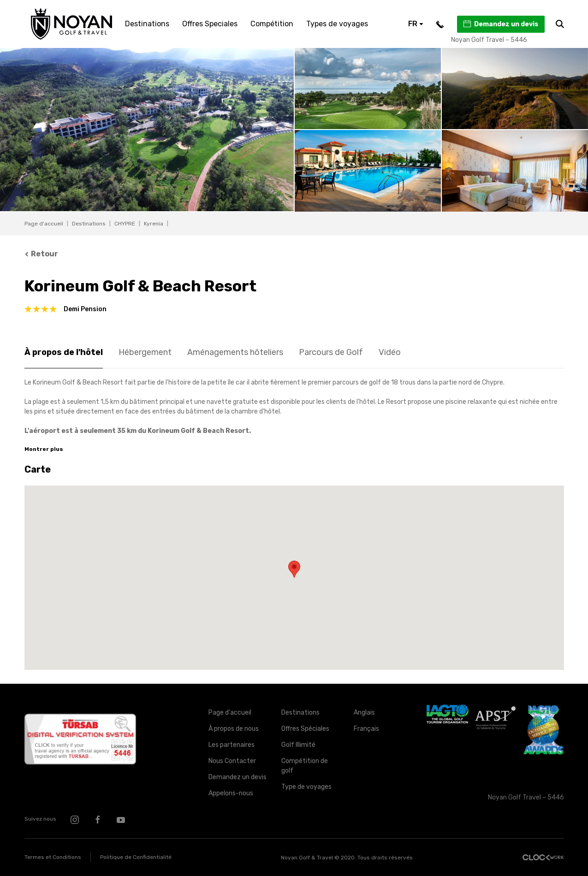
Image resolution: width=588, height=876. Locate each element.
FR (416, 24)
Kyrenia (154, 224)
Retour (42, 254)
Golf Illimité (298, 745)
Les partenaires (232, 745)
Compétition (272, 24)
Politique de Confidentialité (136, 857)
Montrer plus (44, 449)
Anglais (364, 713)
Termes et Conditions (53, 857)
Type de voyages (306, 787)
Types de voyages (337, 24)
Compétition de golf (305, 766)
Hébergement (145, 352)
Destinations (147, 24)
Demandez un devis (500, 24)
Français (366, 729)
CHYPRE (125, 224)
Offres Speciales (210, 24)
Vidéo (390, 352)
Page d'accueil (44, 224)
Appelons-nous (231, 793)
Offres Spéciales (305, 729)
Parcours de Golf (331, 352)
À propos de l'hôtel (64, 352)
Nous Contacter (232, 761)
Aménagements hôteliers (235, 352)
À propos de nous (234, 729)
